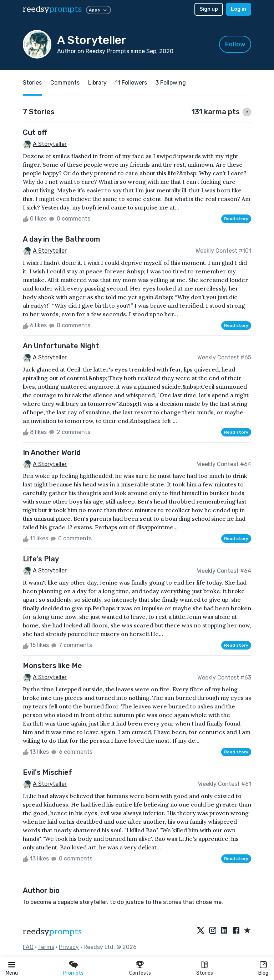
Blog (263, 973)
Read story (236, 219)
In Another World (52, 453)
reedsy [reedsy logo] (52, 9)
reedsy (52, 932)
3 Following (171, 83)
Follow (235, 44)
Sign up (209, 9)
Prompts (73, 973)
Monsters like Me (52, 666)
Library (97, 83)
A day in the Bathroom (62, 239)
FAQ (28, 947)
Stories (205, 973)
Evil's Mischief (47, 772)
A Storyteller (50, 144)
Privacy (69, 947)
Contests (140, 973)
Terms (46, 947)
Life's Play (41, 559)
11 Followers (131, 83)
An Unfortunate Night (61, 346)
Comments (65, 83)
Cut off (35, 132)
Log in (239, 9)
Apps (98, 10)
